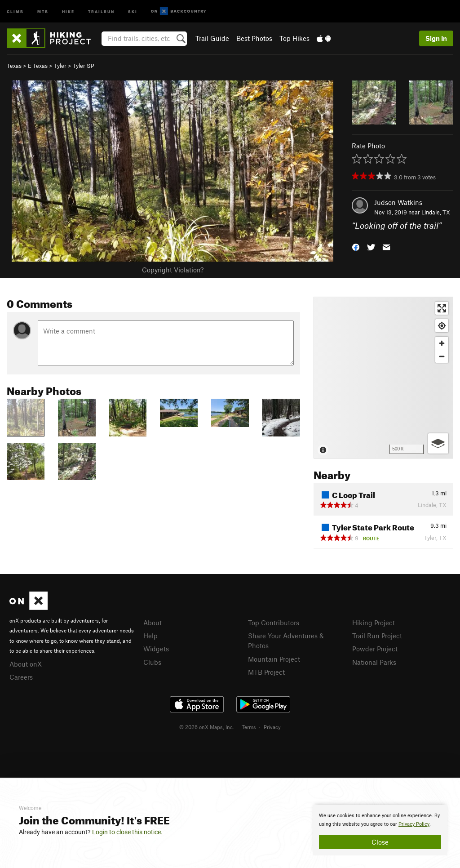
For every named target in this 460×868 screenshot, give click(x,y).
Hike (68, 11)
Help (150, 636)
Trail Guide (212, 38)
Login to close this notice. (127, 832)
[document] (380, 830)
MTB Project (266, 672)
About (153, 623)
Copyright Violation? (173, 270)
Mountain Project (274, 659)
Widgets (156, 649)
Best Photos (254, 38)
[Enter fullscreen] (442, 308)
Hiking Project (374, 623)
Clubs (152, 662)
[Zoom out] (442, 356)
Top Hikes (294, 38)
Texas (14, 66)
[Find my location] (442, 326)
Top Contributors (274, 623)
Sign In (436, 38)
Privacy (272, 727)
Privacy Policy (414, 824)
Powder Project (375, 649)
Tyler (60, 66)
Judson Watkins (398, 202)
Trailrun (101, 11)
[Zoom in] (442, 343)
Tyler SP (84, 66)
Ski (133, 11)
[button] (356, 247)
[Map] (383, 378)
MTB (43, 11)
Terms (249, 727)
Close (380, 842)
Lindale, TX (436, 212)
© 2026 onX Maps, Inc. (207, 727)
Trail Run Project (377, 636)
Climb (15, 11)
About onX (26, 664)
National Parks (374, 662)
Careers (21, 677)
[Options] (438, 443)
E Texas (38, 66)
